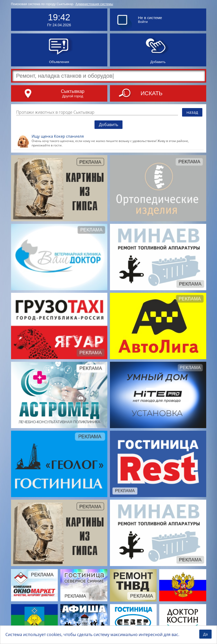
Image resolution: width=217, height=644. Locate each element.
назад (192, 112)
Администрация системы (94, 4)
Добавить (108, 125)
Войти (143, 22)
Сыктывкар (73, 91)
